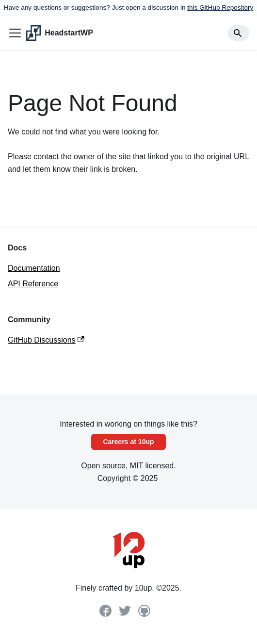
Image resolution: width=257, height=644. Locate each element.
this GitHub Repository (220, 8)
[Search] (239, 33)
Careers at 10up (128, 442)
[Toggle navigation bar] (15, 33)
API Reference (33, 284)
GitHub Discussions (46, 340)
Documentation (34, 268)
